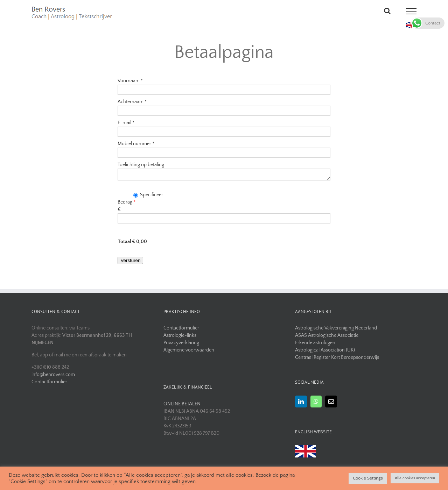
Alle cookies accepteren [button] (415, 478)
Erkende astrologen (315, 343)
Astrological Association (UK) (325, 350)
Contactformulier (49, 382)
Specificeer (148, 195)
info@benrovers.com (53, 375)
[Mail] (331, 402)
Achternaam (132, 102)
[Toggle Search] (387, 11)
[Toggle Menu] (411, 11)
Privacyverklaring (181, 343)
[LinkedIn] (301, 402)
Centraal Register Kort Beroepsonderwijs (337, 357)
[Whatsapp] (316, 402)
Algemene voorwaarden (189, 350)
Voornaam (130, 81)
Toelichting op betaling (141, 165)
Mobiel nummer (136, 144)
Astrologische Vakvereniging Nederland (336, 328)
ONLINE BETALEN (182, 404)
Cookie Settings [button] (368, 478)
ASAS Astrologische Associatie (327, 335)
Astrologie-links (180, 335)
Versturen (130, 260)
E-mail (126, 123)
